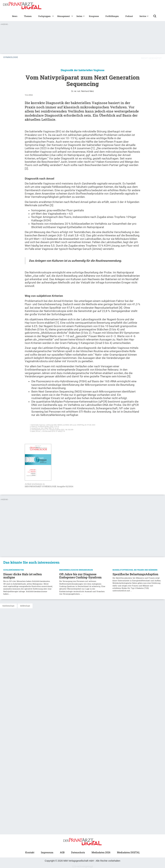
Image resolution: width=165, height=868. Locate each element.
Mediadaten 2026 (101, 852)
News (15, 16)
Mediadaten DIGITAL (128, 852)
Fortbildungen (112, 16)
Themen (28, 16)
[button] (44, 16)
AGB (62, 852)
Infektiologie (25, 606)
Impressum (47, 852)
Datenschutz (78, 852)
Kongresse (94, 16)
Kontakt (30, 852)
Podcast (129, 16)
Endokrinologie (8, 606)
